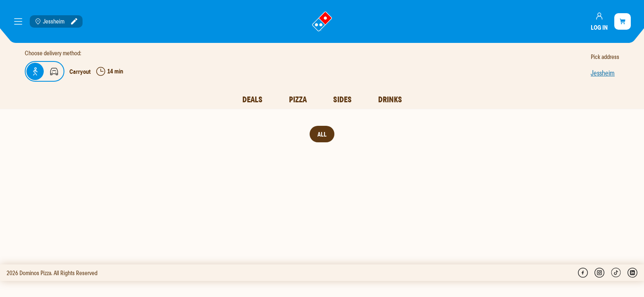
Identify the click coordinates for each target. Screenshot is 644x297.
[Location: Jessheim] (56, 21)
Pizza (298, 99)
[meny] (18, 21)
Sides (342, 99)
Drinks (390, 99)
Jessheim (603, 73)
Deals (252, 99)
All (322, 134)
